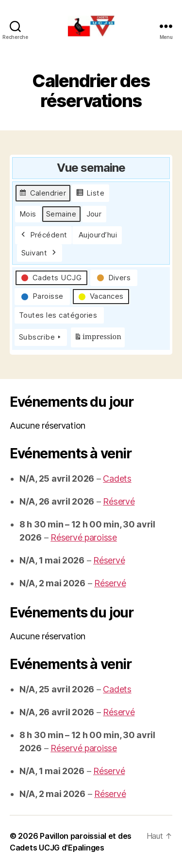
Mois (28, 214)
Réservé (119, 501)
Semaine (61, 214)
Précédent (43, 235)
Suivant (40, 253)
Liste (90, 194)
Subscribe (41, 337)
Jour (94, 214)
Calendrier (43, 194)
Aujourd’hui (98, 235)
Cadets (117, 479)
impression (98, 339)
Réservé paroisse (84, 537)
